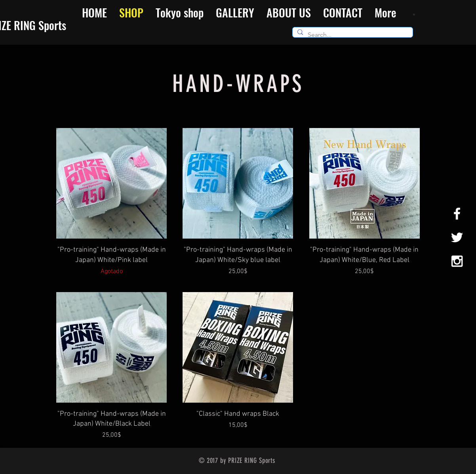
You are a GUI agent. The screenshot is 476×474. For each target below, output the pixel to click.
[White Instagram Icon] (457, 261)
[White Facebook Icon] (457, 214)
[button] (415, 14)
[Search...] (352, 35)
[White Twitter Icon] (457, 237)
